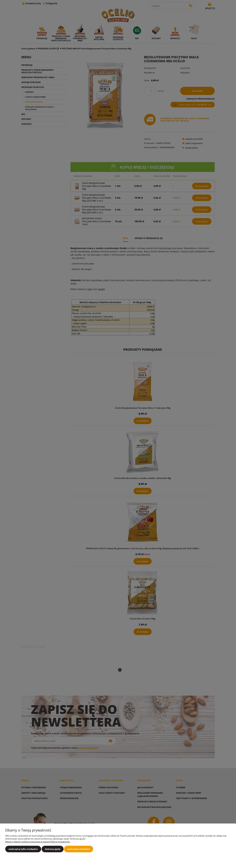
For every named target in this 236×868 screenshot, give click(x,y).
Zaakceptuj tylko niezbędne (23, 849)
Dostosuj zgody (53, 849)
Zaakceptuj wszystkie (79, 849)
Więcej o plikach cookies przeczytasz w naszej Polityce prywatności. (38, 842)
